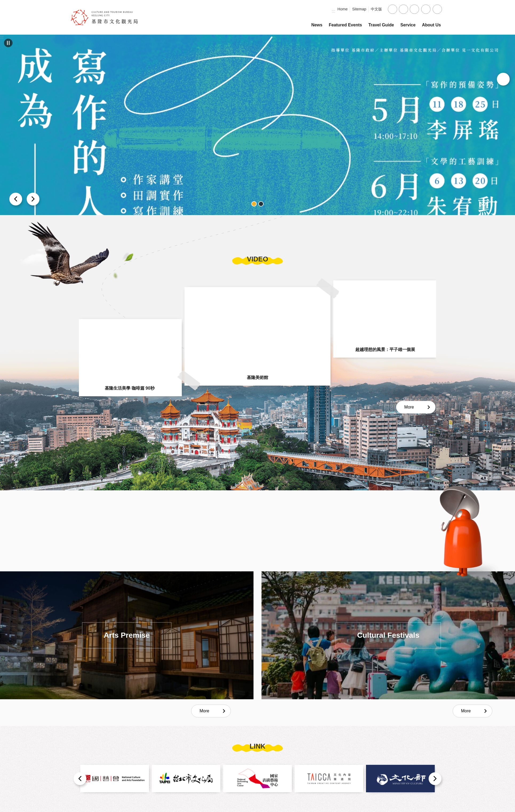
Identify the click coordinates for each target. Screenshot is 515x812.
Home (343, 9)
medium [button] (403, 9)
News (317, 25)
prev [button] (33, 199)
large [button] (414, 9)
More (409, 407)
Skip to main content (3, 3)
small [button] (393, 9)
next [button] (16, 199)
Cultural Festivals (388, 635)
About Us (431, 25)
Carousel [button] (8, 43)
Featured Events (345, 25)
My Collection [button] (503, 79)
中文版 (376, 9)
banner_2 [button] (261, 204)
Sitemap (359, 9)
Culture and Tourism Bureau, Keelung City (104, 17)
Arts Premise (127, 635)
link (257, 746)
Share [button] (426, 9)
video (257, 259)
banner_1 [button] (254, 204)
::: (333, 11)
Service (408, 25)
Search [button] (437, 9)
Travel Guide (381, 25)
